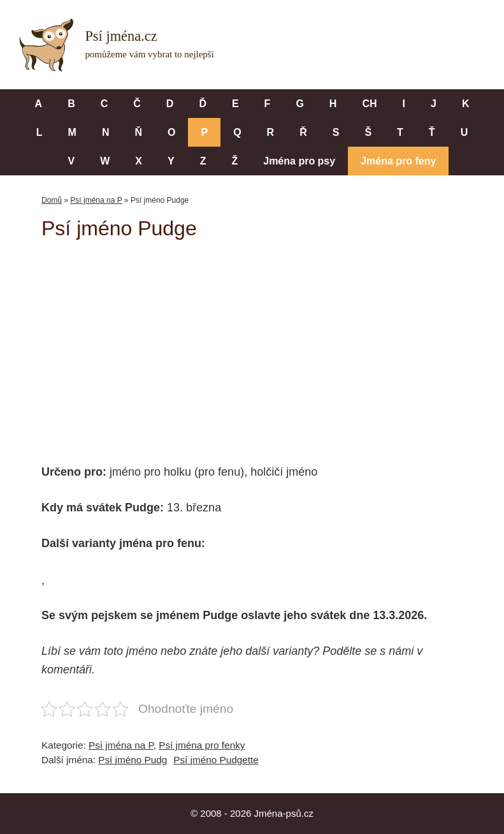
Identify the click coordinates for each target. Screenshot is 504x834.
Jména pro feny (398, 161)
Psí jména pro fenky (202, 745)
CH (369, 104)
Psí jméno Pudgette (216, 760)
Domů (52, 200)
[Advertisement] (273, 343)
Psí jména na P (96, 200)
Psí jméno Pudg (133, 760)
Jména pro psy (299, 161)
